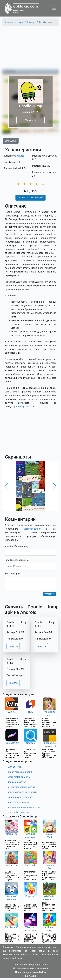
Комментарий (13, 574)
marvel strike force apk (19, 802)
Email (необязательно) (17, 560)
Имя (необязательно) (17, 546)
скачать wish (15, 767)
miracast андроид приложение (24, 807)
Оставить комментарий (30, 198)
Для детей (11, 141)
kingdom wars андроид (20, 797)
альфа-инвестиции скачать (22, 792)
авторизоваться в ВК (40, 529)
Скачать (30, 120)
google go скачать (17, 782)
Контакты (30, 976)
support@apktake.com (24, 407)
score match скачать (19, 777)
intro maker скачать (18, 812)
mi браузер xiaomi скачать (22, 787)
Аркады (21, 156)
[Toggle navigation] (54, 8)
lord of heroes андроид (20, 772)
